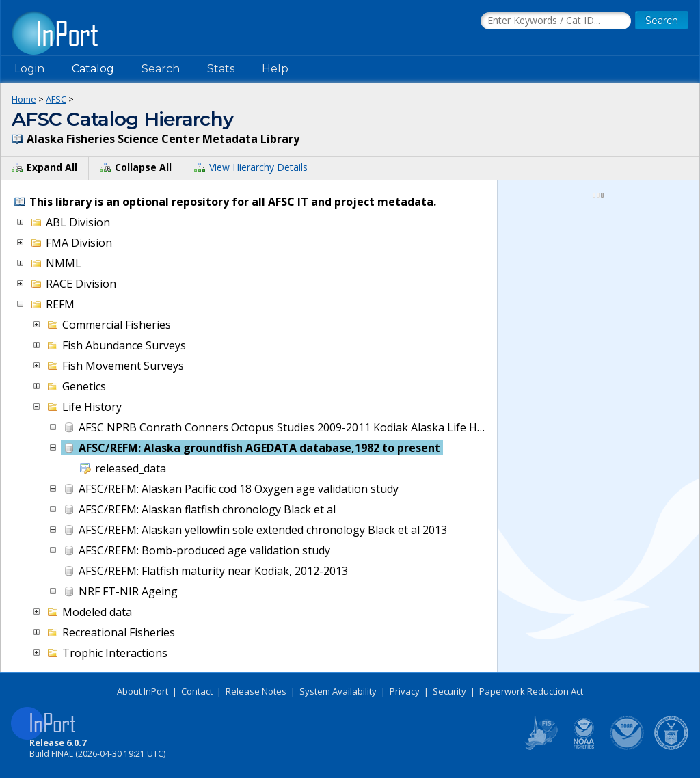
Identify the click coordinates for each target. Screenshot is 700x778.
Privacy (405, 691)
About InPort (143, 691)
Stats (221, 69)
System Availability (338, 691)
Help (275, 69)
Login (29, 69)
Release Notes (256, 691)
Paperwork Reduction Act (531, 691)
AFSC (56, 99)
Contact (197, 691)
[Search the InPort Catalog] (556, 21)
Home (24, 99)
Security (449, 691)
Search (161, 69)
